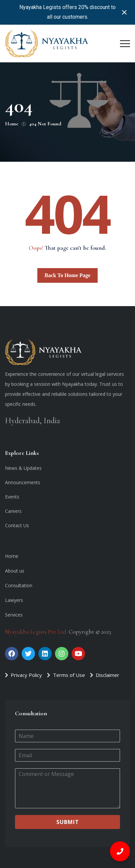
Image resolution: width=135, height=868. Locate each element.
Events (12, 497)
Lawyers (14, 600)
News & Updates (23, 468)
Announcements (23, 482)
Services (14, 615)
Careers (13, 511)
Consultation (19, 585)
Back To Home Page (67, 275)
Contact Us (17, 525)
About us (15, 571)
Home (12, 556)
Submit (68, 822)
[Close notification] (124, 12)
